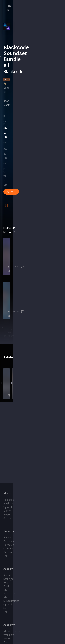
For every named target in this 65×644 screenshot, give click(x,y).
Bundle (8, 120)
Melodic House (30, 270)
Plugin (40, 568)
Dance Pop (14, 270)
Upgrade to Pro (12, 568)
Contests (41, 523)
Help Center (43, 595)
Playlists (8, 523)
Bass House (19, 483)
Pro (18, 153)
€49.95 (52, 279)
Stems (40, 564)
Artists (7, 534)
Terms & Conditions (48, 598)
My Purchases (12, 561)
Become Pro (43, 530)
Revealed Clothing (47, 527)
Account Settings (13, 553)
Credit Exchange (13, 602)
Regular (8, 153)
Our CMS (41, 591)
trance (48, 483)
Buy (49, 156)
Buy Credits (10, 557)
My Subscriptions (13, 564)
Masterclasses (44, 553)
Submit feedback (46, 606)
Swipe (7, 530)
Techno (38, 483)
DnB (30, 483)
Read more (10, 141)
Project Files (43, 561)
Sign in (50, 6)
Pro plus (33, 153)
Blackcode (13, 112)
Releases (9, 519)
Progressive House (32, 362)
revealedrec (33, 479)
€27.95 (52, 493)
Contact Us (43, 609)
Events (40, 519)
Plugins (8, 598)
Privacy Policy (44, 602)
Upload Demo (12, 527)
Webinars (42, 557)
